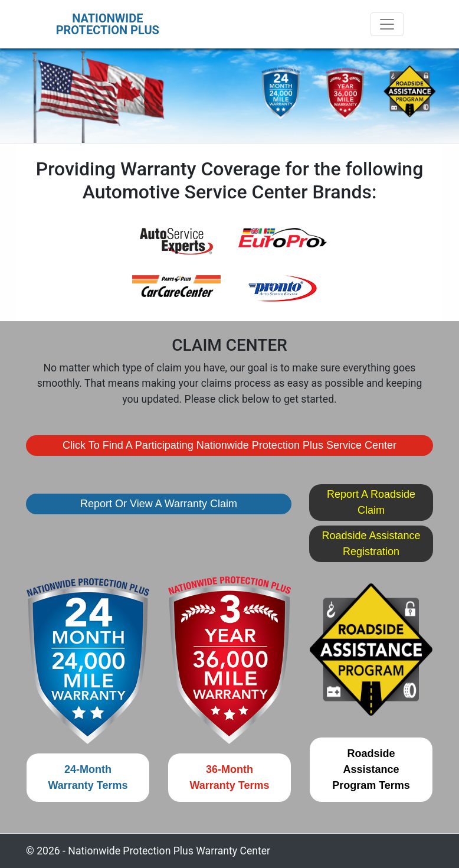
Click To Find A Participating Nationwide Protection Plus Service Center (229, 445)
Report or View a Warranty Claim (159, 504)
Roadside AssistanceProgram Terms (371, 769)
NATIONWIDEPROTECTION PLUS (108, 24)
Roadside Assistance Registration (371, 544)
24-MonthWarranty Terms (88, 777)
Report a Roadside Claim (371, 502)
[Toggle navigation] (387, 24)
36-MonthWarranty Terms (229, 777)
